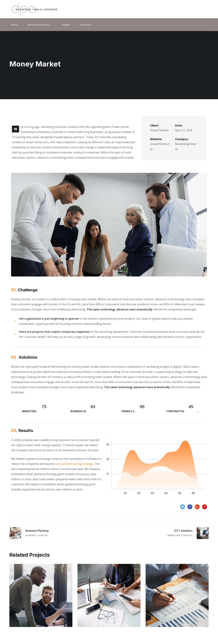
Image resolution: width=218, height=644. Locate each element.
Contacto (86, 25)
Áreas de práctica (38, 25)
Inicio (14, 25)
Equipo (66, 25)
